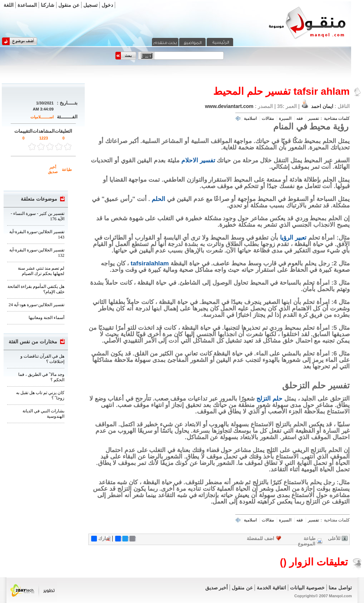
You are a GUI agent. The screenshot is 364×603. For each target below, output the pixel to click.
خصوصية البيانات (307, 588)
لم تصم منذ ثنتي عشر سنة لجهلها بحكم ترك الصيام (41, 271)
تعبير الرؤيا (293, 237)
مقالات (268, 118)
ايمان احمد (322, 106)
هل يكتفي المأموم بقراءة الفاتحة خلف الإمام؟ (36, 289)
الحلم (158, 199)
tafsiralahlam (150, 263)
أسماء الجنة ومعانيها (46, 318)
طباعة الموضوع (307, 541)
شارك (100, 539)
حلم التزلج (269, 398)
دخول (107, 5)
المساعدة (27, 5)
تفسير (313, 118)
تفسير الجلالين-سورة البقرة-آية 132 (37, 253)
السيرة (285, 118)
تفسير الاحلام (198, 160)
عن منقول (69, 5)
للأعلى (334, 538)
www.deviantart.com (229, 106)
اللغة (9, 5)
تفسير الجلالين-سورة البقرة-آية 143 (37, 234)
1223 (44, 138)
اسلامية (250, 118)
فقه (300, 118)
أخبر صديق (53, 169)
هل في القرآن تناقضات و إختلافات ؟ (42, 359)
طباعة (67, 170)
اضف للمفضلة (260, 538)
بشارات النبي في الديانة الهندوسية (43, 414)
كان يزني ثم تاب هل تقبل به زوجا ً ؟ (40, 395)
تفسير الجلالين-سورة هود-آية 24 (36, 305)
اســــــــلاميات (42, 117)
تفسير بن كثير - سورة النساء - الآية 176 (38, 216)
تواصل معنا (340, 588)
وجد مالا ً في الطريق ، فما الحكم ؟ (41, 377)
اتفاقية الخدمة (271, 588)
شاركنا (48, 5)
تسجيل (90, 5)
